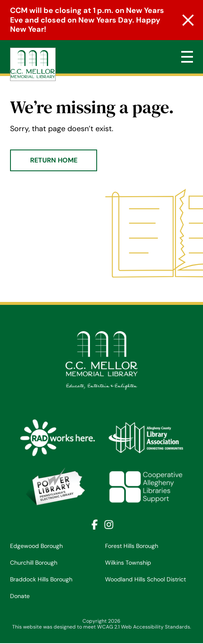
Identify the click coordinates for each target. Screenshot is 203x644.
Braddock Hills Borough (41, 579)
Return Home (54, 160)
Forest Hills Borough (132, 546)
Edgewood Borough (36, 546)
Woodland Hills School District (145, 579)
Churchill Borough (34, 563)
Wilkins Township (128, 563)
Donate (20, 596)
